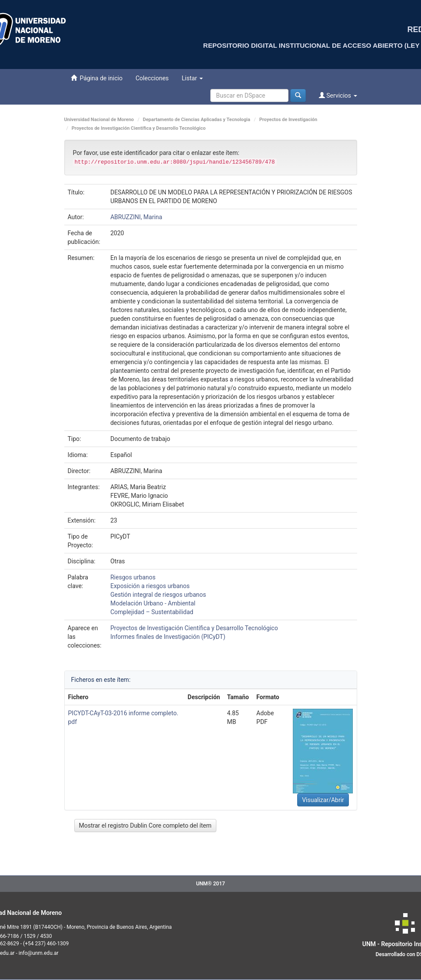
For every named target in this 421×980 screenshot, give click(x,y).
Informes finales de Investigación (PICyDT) (168, 637)
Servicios (338, 95)
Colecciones (152, 78)
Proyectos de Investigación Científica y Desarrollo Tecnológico (139, 128)
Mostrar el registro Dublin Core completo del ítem (145, 825)
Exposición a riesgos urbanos (150, 586)
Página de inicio (97, 78)
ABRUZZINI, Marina (136, 217)
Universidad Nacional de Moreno (99, 120)
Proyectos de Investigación (288, 120)
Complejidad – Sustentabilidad (152, 612)
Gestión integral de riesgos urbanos (158, 595)
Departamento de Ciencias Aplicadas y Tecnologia (197, 120)
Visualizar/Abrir (323, 800)
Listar (192, 78)
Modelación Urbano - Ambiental (153, 603)
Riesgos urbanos (133, 577)
